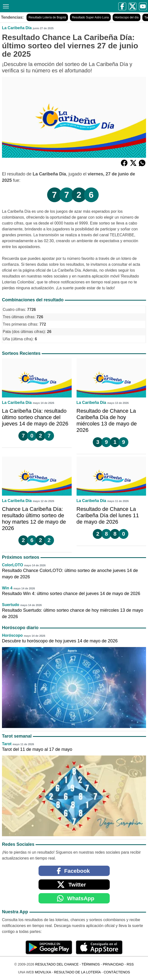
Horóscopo (12, 635)
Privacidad (113, 964)
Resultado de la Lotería (77, 972)
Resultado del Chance (57, 964)
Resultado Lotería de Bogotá (47, 17)
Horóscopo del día (127, 17)
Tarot (7, 744)
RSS (130, 964)
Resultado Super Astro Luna (90, 17)
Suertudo (11, 605)
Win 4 (7, 588)
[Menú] (5, 6)
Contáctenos (117, 972)
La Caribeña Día (17, 28)
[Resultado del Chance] (50, 6)
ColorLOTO (13, 565)
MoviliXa (43, 972)
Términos (91, 964)
